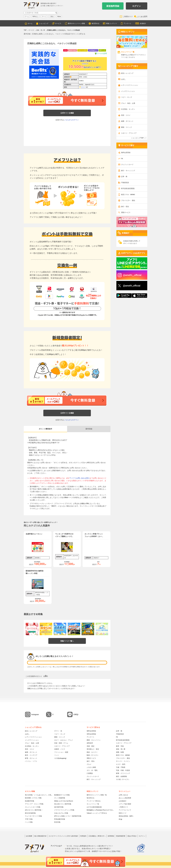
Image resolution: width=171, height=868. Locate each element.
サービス (58, 23)
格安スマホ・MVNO (128, 195)
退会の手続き (132, 836)
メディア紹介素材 (125, 804)
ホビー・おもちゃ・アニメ (64, 740)
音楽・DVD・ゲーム (61, 743)
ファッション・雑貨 (61, 752)
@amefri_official (132, 286)
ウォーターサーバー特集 (33, 816)
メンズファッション (128, 91)
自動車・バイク (60, 749)
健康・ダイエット (127, 121)
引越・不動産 (121, 767)
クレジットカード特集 (33, 807)
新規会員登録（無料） (126, 816)
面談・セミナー (92, 752)
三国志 (52, 17)
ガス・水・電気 (92, 770)
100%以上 (35, 17)
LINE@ (76, 714)
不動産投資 (125, 183)
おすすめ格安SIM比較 (94, 807)
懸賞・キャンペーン (94, 740)
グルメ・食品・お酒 (128, 103)
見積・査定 (91, 746)
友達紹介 (143, 23)
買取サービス (126, 212)
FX (122, 159)
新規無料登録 (113, 6)
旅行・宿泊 (125, 207)
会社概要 (29, 836)
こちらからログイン (71, 120)
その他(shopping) (60, 758)
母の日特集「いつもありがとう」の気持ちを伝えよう (39, 795)
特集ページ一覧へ (67, 641)
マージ (44, 17)
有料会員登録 (91, 734)
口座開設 (90, 773)
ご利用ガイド (128, 17)
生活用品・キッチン (128, 109)
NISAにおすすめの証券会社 (64, 801)
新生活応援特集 (30, 813)
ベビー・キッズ (127, 97)
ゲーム (27, 17)
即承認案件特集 (60, 819)
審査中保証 (73, 50)
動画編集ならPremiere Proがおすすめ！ (100, 810)
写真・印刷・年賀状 (123, 770)
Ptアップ (102, 50)
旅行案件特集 (59, 807)
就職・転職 (120, 752)
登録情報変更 (121, 836)
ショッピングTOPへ (138, 138)
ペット (57, 755)
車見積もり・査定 (93, 749)
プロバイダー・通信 (128, 200)
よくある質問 (142, 17)
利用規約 (83, 836)
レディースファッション (130, 85)
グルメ (89, 764)
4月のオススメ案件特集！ (34, 810)
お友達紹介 (123, 801)
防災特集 (57, 822)
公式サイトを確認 (67, 113)
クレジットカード (127, 164)
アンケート (127, 23)
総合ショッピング (127, 73)
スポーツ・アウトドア (129, 133)
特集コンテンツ (111, 23)
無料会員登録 (126, 153)
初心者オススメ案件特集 (63, 804)
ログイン (137, 6)
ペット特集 (29, 822)
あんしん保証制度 (125, 798)
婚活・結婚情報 (121, 776)
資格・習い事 (121, 749)
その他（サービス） (123, 779)
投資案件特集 (30, 801)
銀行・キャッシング (128, 171)
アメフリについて (125, 810)
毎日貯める (96, 23)
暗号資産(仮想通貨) (128, 188)
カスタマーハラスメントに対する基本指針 (63, 836)
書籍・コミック (127, 127)
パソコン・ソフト (31, 761)
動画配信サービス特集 (62, 795)
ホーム (30, 23)
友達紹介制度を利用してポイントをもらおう (132, 242)
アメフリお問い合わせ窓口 (80, 478)
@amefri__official (132, 275)
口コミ (83, 87)
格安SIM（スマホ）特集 (33, 798)
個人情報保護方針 (40, 836)
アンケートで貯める (94, 801)
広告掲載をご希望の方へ (97, 836)
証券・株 (124, 176)
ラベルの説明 (101, 53)
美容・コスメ (126, 115)
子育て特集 (29, 819)
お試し (123, 79)
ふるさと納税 (91, 767)
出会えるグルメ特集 (61, 813)
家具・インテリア (31, 755)
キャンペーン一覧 (93, 804)
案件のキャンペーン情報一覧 (97, 795)
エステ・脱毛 (121, 764)
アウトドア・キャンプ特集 (34, 804)
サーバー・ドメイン (123, 761)
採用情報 (111, 836)
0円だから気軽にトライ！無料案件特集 (68, 816)
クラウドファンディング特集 (64, 810)
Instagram (35, 714)
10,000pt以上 (93, 50)
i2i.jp (120, 819)
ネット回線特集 (60, 798)
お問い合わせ (123, 795)
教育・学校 (120, 746)
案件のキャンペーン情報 (76, 23)
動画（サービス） (93, 755)
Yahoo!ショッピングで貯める (97, 813)
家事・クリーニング (123, 773)
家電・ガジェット (31, 758)
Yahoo (59, 17)
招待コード (123, 813)
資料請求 (90, 743)
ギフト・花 (58, 731)
